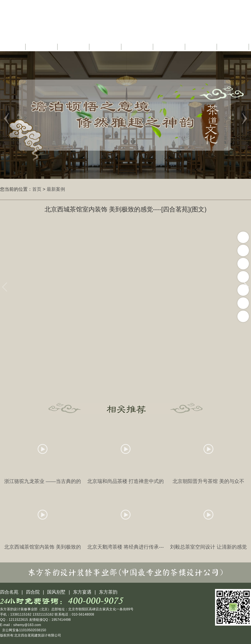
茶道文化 (138, 47)
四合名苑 (9, 592)
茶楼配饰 (170, 47)
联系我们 (233, 47)
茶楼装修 (106, 47)
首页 (14, 47)
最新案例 (56, 189)
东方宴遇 (82, 592)
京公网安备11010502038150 (24, 630)
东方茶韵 (108, 592)
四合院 (33, 592)
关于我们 (42, 47)
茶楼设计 (74, 47)
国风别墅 (56, 592)
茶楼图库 (201, 47)
